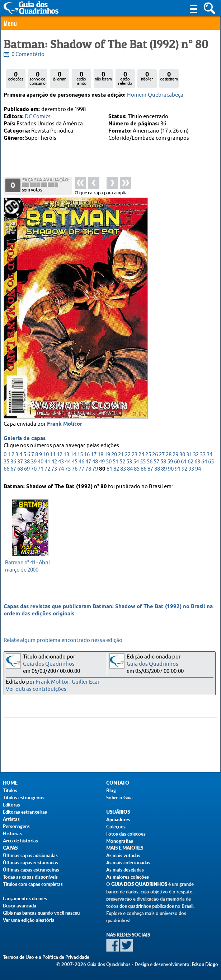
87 (150, 470)
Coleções (116, 827)
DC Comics (38, 117)
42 (54, 463)
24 (141, 456)
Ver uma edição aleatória (29, 920)
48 (95, 463)
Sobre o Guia (119, 798)
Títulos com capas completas (33, 884)
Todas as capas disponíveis (30, 877)
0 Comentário (28, 54)
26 (155, 456)
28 (169, 456)
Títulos (10, 790)
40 (41, 463)
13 (66, 456)
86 (144, 470)
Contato (118, 783)
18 (100, 456)
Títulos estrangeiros (24, 798)
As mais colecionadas (128, 863)
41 (47, 463)
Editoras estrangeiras (25, 812)
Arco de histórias (20, 841)
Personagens (16, 826)
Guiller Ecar (86, 682)
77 (81, 470)
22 (128, 456)
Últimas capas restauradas (30, 863)
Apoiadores (118, 819)
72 (47, 470)
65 (211, 463)
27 (162, 456)
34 (210, 456)
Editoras (11, 805)
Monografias (120, 841)
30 (182, 456)
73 (54, 470)
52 (122, 463)
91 (178, 470)
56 (150, 463)
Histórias (12, 833)
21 (121, 456)
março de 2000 (28, 566)
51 (116, 463)
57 (156, 463)
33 (203, 456)
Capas (10, 848)
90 (171, 470)
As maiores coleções (128, 877)
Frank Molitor (65, 425)
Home (10, 783)
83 (123, 470)
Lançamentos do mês (25, 898)
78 (88, 470)
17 (94, 456)
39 (34, 463)
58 (163, 463)
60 (177, 463)
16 (87, 456)
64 (204, 463)
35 (6, 463)
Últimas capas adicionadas (30, 855)
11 (53, 456)
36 (13, 463)
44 (68, 463)
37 (20, 463)
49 (102, 463)
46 (81, 463)
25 (148, 456)
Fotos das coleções (126, 834)
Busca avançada (20, 906)
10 (46, 456)
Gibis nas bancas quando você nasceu (41, 913)
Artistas (11, 819)
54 (136, 463)
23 (135, 456)
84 (130, 470)
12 (60, 456)
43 (61, 463)
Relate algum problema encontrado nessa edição (63, 640)
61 (184, 463)
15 (80, 456)
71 (41, 470)
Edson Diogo (205, 964)
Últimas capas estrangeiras (31, 870)
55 (143, 463)
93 (191, 470)
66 (6, 470)
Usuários (118, 812)
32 (196, 456)
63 (197, 463)
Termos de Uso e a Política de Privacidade (46, 957)
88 (157, 470)
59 (170, 463)
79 (95, 470)
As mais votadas (123, 855)
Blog (111, 790)
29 (175, 456)
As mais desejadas (125, 870)
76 (75, 470)
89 (164, 470)
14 (73, 456)
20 (114, 456)
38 (27, 463)
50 (109, 463)
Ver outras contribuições (36, 689)
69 (27, 470)
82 (116, 470)
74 (61, 470)
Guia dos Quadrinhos (49, 664)
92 (184, 470)
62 (191, 463)
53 (129, 463)
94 (198, 470)
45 (75, 463)
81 (109, 470)
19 (107, 456)
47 (88, 463)
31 (189, 456)
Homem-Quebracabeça (155, 95)
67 (13, 470)
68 (20, 470)
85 (137, 470)
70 (34, 470)
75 (68, 470)
